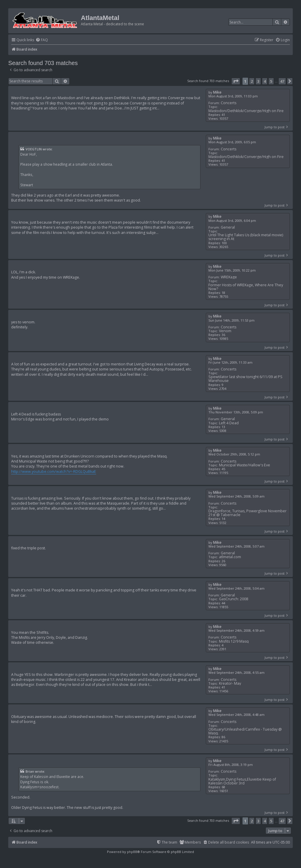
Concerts (229, 103)
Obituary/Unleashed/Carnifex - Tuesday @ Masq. (245, 731)
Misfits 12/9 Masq (234, 641)
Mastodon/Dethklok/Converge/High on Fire (246, 111)
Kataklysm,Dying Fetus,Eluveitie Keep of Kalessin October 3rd (242, 781)
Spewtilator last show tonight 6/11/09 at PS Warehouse (245, 379)
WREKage (229, 277)
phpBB (132, 852)
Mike (217, 92)
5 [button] (271, 81)
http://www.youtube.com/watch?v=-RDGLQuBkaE (54, 472)
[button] (236, 81)
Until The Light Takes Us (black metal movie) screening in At (246, 237)
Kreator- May (230, 683)
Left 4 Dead (229, 423)
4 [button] (265, 81)
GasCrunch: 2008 (234, 599)
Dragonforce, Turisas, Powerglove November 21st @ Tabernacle (248, 513)
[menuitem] (42, 40)
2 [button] (252, 81)
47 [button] (282, 81)
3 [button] (258, 81)
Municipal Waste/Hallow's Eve (245, 465)
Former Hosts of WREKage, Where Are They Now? (246, 287)
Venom (225, 331)
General (228, 227)
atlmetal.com (230, 557)
